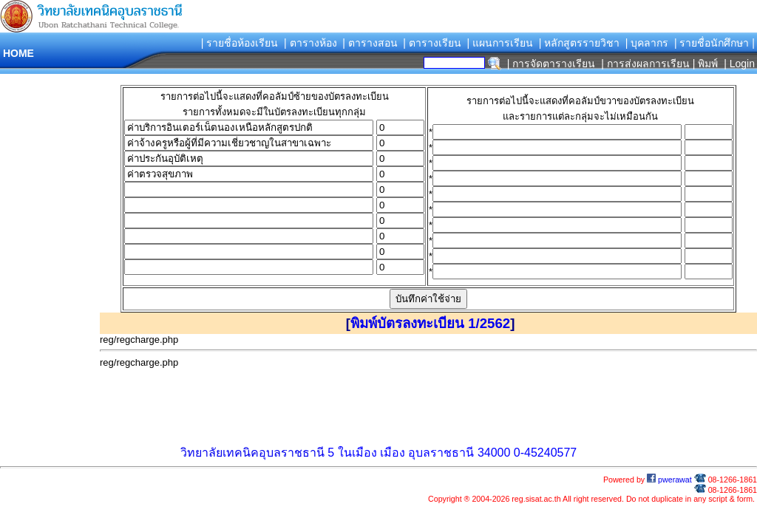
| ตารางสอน (370, 43)
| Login (738, 64)
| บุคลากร (647, 43)
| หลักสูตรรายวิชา (580, 43)
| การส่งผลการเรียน (645, 64)
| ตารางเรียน (432, 43)
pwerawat (669, 480)
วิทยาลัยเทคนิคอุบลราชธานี (252, 453)
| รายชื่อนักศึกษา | (714, 43)
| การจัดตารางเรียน (551, 64)
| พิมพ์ (706, 64)
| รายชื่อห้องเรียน (240, 43)
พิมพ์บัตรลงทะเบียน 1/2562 (430, 323)
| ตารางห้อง (310, 43)
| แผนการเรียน (500, 43)
